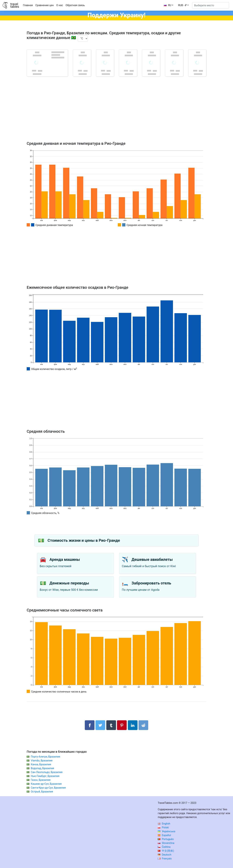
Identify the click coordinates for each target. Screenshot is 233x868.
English (164, 824)
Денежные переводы (69, 583)
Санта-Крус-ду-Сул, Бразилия (48, 788)
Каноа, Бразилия (41, 764)
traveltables (15, 5)
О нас (60, 5)
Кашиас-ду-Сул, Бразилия (46, 784)
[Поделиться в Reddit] (143, 725)
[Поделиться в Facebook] (90, 725)
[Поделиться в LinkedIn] (133, 725)
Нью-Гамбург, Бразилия (45, 776)
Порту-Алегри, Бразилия (45, 757)
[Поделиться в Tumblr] (111, 725)
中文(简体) (166, 851)
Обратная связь (75, 5)
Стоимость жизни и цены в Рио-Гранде (84, 540)
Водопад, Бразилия (42, 768)
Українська (166, 831)
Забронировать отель (151, 583)
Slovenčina (166, 843)
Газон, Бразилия (41, 780)
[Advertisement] (116, 114)
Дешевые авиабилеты (152, 560)
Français (165, 859)
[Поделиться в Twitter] (100, 725)
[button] (183, 5)
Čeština (164, 847)
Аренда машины (65, 560)
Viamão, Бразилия (42, 761)
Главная (28, 5)
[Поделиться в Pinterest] (122, 725)
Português (166, 839)
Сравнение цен (45, 5)
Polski (163, 827)
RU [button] (168, 5)
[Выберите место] (211, 5)
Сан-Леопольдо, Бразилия (47, 772)
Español (164, 835)
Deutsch (164, 855)
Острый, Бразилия (42, 792)
